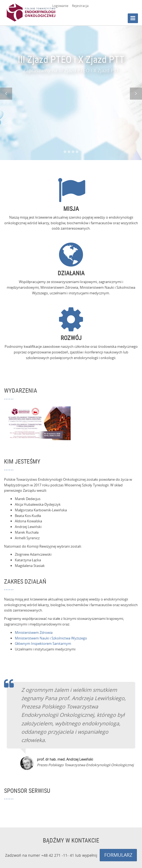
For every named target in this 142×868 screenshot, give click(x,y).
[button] (6, 94)
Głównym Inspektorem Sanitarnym (43, 643)
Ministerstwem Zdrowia (34, 632)
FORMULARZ (118, 855)
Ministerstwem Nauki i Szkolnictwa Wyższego (51, 638)
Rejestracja (80, 6)
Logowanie (60, 6)
